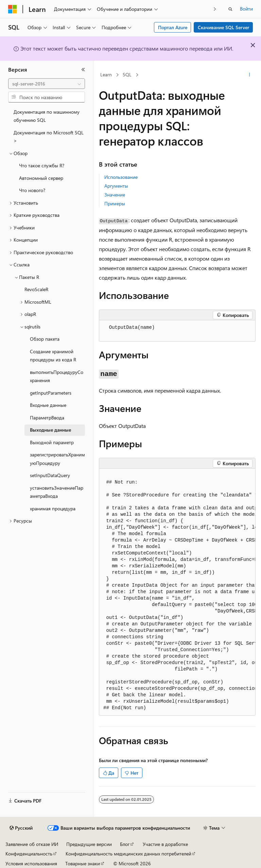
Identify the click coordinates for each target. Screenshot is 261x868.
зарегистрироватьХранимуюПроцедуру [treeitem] (57, 459)
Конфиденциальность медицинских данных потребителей (128, 854)
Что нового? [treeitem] (32, 190)
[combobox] (47, 84)
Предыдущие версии (89, 844)
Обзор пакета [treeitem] (45, 339)
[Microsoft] (13, 9)
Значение (115, 195)
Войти (246, 9)
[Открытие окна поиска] (230, 9)
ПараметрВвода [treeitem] (47, 418)
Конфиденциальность (29, 854)
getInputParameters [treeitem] (51, 393)
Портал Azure (173, 27)
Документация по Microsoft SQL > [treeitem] (49, 137)
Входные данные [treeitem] (48, 405)
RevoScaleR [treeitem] (36, 289)
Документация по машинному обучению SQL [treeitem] (47, 116)
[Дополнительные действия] (250, 75)
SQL (127, 74)
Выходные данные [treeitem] (50, 430)
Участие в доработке (165, 844)
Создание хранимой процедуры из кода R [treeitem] (53, 356)
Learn (106, 74)
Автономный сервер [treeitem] (41, 178)
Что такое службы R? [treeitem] (42, 165)
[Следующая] (215, 9)
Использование (121, 177)
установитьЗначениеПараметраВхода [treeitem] (57, 492)
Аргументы (116, 186)
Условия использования (31, 863)
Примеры (115, 203)
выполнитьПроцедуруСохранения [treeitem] (57, 376)
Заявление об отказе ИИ (32, 844)
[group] (177, 592)
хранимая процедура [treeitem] (53, 508)
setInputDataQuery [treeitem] (50, 475)
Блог (125, 844)
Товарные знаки (83, 863)
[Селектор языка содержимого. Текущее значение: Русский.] (21, 828)
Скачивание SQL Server (223, 27)
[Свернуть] (83, 70)
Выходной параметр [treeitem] (52, 442)
